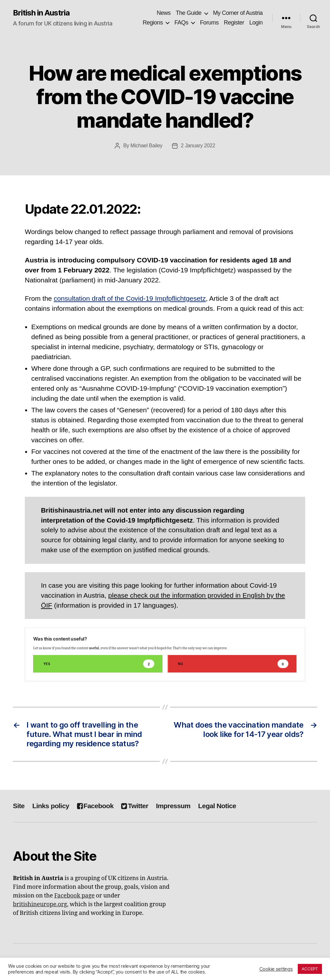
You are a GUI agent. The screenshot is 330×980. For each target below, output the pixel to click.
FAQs (181, 23)
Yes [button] (99, 664)
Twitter (135, 806)
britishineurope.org (40, 904)
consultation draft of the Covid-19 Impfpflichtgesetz (130, 298)
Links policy (51, 806)
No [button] (233, 664)
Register (234, 23)
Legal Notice (217, 806)
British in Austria (41, 13)
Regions (153, 23)
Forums (209, 23)
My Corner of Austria (238, 13)
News (164, 13)
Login (256, 23)
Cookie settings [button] (276, 969)
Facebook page (74, 896)
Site (19, 806)
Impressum (173, 806)
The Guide (189, 13)
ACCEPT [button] (310, 969)
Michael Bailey (146, 146)
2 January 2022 (198, 146)
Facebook (95, 806)
